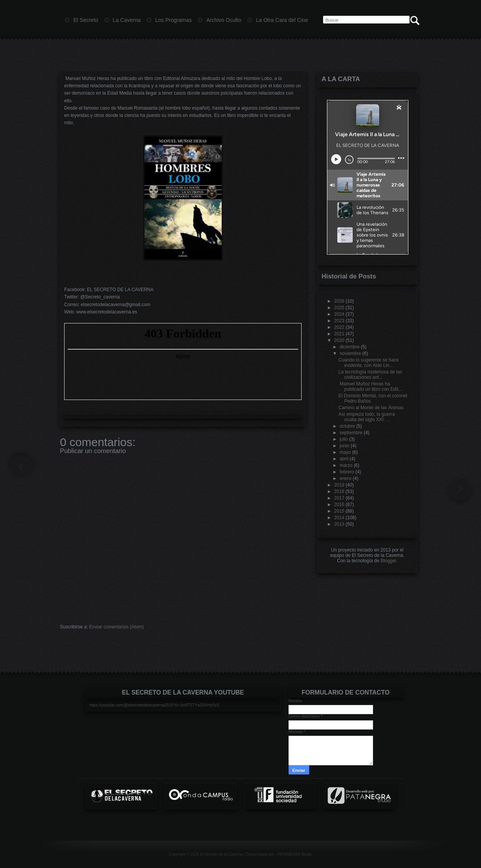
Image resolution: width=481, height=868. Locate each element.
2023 (339, 321)
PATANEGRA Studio (295, 854)
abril (344, 459)
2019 (339, 485)
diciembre (350, 347)
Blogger (389, 561)
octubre (347, 426)
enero (346, 478)
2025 (339, 308)
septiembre (351, 433)
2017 (339, 498)
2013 (339, 524)
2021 (339, 334)
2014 (339, 518)
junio (344, 446)
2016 (339, 505)
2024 (339, 314)
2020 (339, 340)
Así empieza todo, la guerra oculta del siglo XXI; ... (367, 417)
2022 (339, 327)
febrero (347, 472)
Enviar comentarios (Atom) (116, 627)
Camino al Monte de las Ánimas (371, 408)
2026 (339, 301)
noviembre (350, 353)
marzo (346, 465)
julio (344, 439)
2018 (339, 491)
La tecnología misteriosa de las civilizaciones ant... (370, 375)
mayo (345, 452)
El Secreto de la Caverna (221, 854)
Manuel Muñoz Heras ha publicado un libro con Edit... (370, 387)
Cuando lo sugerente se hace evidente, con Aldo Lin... (369, 363)
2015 (339, 511)
